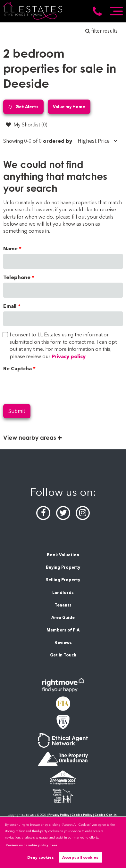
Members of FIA (63, 630)
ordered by (58, 141)
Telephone (17, 277)
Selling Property (63, 580)
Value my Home (69, 107)
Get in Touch (63, 655)
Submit (17, 411)
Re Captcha (18, 369)
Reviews (63, 643)
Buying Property (63, 567)
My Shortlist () (27, 125)
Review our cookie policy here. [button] (32, 845)
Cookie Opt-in (106, 815)
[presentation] (52, 386)
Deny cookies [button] (41, 857)
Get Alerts (23, 107)
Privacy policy (69, 356)
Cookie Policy (82, 815)
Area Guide (63, 618)
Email (10, 306)
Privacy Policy (59, 815)
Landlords (63, 593)
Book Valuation (63, 555)
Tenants (63, 605)
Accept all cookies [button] (80, 857)
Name (10, 249)
